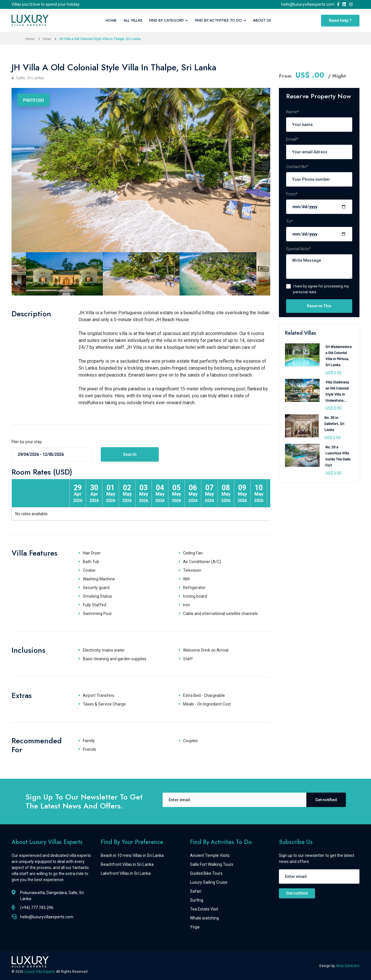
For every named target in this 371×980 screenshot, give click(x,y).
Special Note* (299, 249)
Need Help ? (340, 20)
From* (292, 194)
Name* (293, 112)
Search (130, 454)
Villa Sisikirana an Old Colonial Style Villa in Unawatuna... (337, 391)
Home (111, 20)
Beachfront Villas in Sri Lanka (127, 864)
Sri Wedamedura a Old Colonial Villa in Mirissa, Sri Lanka (339, 355)
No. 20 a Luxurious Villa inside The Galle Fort (338, 456)
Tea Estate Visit (204, 909)
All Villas (133, 20)
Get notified (326, 800)
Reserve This (319, 306)
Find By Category (169, 20)
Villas (47, 38)
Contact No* (297, 167)
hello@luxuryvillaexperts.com (309, 4)
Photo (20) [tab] (33, 100)
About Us (262, 20)
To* (289, 221)
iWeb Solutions (348, 966)
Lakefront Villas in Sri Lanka (126, 873)
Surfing (197, 900)
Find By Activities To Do (220, 20)
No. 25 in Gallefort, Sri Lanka (334, 423)
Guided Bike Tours (206, 873)
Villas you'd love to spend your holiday (46, 4)
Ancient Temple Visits (210, 855)
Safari (196, 891)
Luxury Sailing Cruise (209, 882)
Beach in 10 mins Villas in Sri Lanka (132, 855)
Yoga (195, 927)
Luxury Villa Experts (40, 972)
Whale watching (204, 918)
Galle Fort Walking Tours (212, 864)
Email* (292, 139)
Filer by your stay (27, 442)
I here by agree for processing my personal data (321, 289)
